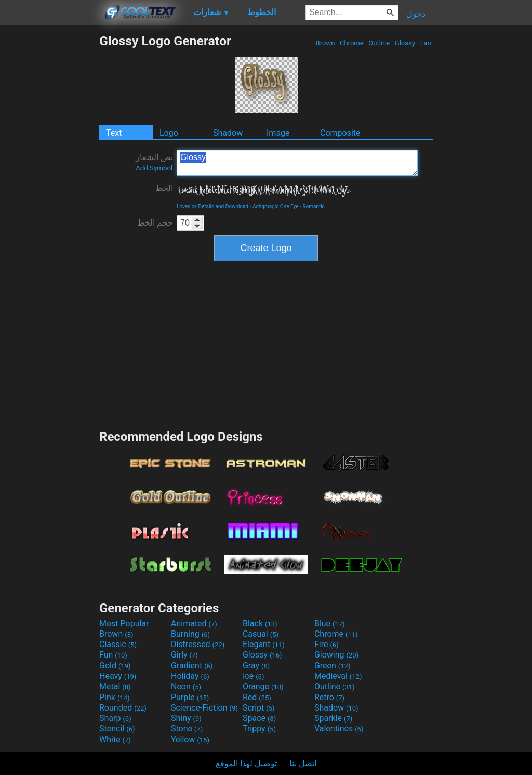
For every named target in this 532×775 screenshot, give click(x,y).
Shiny (186, 718)
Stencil (117, 728)
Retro (329, 697)
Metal (115, 686)
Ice (253, 676)
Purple (190, 697)
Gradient (192, 666)
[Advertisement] (49, 189)
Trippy (259, 728)
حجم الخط (155, 223)
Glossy (405, 43)
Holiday (190, 676)
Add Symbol (154, 168)
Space (259, 718)
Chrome (352, 43)
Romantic (314, 207)
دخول (416, 14)
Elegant (264, 644)
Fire (327, 644)
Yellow (190, 739)
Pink (115, 697)
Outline (379, 43)
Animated (194, 623)
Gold (115, 666)
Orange (263, 686)
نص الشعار (154, 162)
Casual (261, 634)
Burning (190, 634)
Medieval (338, 676)
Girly (184, 655)
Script (259, 708)
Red (257, 697)
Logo (169, 133)
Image (278, 133)
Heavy (118, 676)
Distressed (198, 644)
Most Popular (124, 623)
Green (332, 666)
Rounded (123, 708)
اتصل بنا (303, 763)
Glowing (336, 655)
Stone (187, 728)
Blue (330, 623)
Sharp (115, 718)
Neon (186, 686)
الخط (164, 188)
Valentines (339, 728)
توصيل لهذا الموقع (246, 763)
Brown (325, 43)
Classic (118, 644)
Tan (425, 43)
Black (260, 623)
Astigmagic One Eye (276, 207)
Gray (256, 666)
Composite (340, 133)
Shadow (228, 133)
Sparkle (333, 718)
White (115, 739)
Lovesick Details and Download (212, 207)
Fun (113, 655)
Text (114, 133)
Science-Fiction (204, 708)
